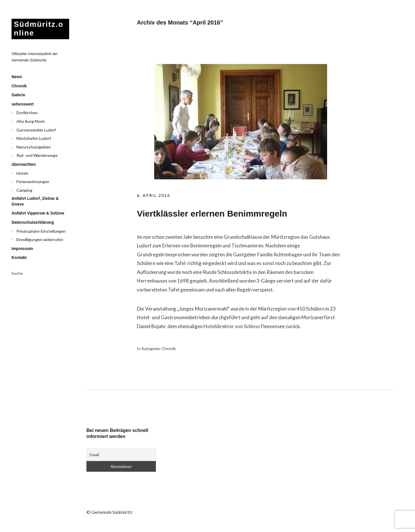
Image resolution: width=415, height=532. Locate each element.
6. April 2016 (153, 195)
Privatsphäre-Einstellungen (41, 231)
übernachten (24, 164)
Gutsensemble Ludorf (36, 130)
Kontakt (19, 257)
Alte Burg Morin (31, 121)
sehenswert (23, 104)
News (17, 77)
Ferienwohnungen (33, 182)
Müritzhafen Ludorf (34, 138)
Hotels (22, 173)
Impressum (22, 249)
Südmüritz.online (39, 29)
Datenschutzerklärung (33, 222)
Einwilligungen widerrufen (40, 239)
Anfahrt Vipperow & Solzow (38, 213)
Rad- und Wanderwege (37, 155)
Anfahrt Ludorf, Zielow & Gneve (35, 201)
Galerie (18, 95)
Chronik (19, 86)
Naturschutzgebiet (34, 147)
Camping (24, 190)
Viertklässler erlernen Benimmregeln (212, 214)
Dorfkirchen (27, 113)
